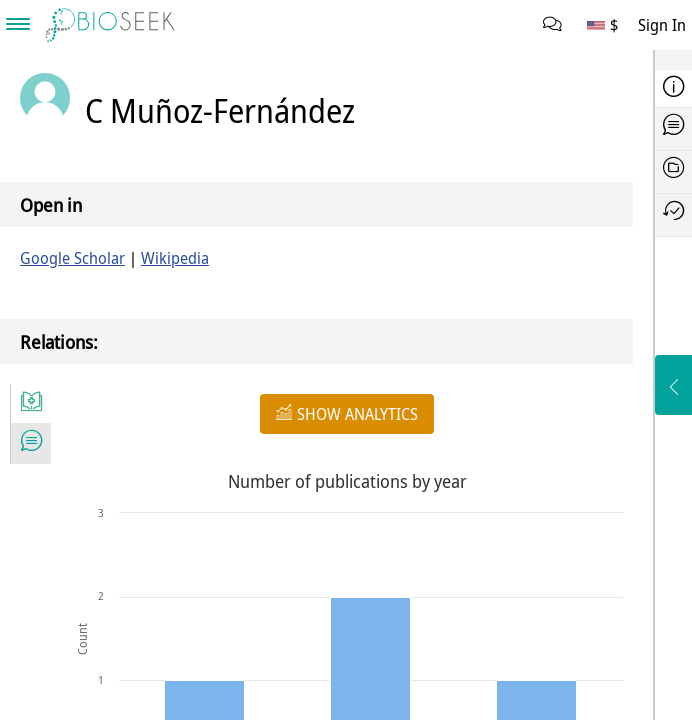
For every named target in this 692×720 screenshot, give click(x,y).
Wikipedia (175, 258)
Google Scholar (72, 258)
